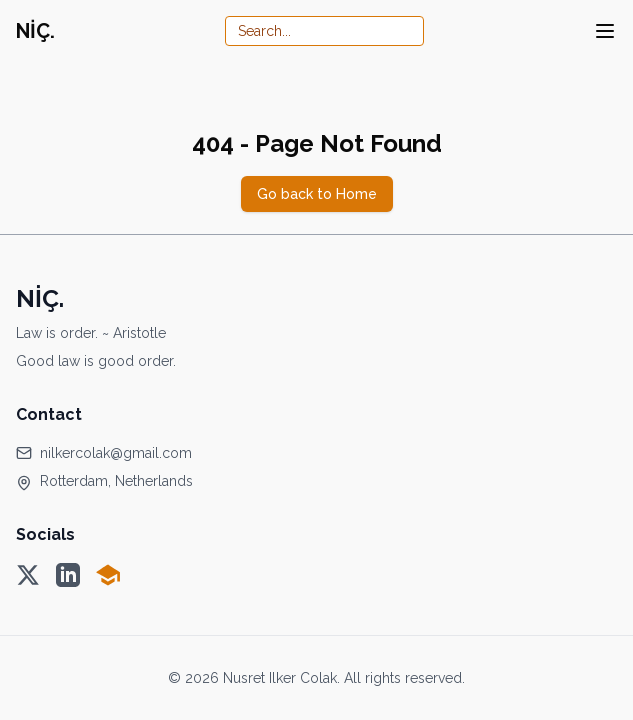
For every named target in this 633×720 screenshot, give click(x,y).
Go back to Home (317, 194)
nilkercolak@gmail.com (116, 453)
